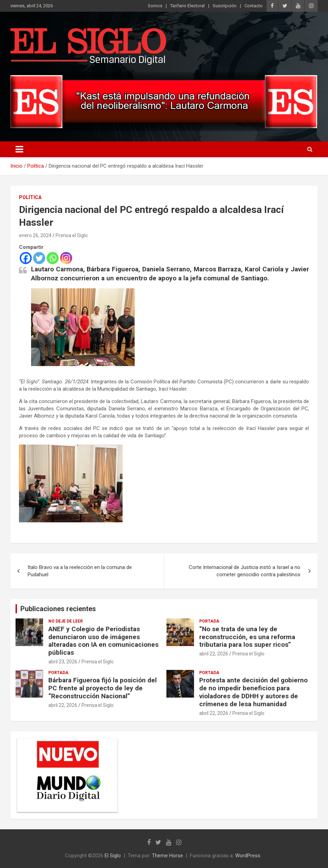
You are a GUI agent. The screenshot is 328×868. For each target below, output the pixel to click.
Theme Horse (167, 856)
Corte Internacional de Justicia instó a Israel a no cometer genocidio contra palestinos (245, 571)
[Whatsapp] (53, 258)
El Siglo (113, 856)
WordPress (248, 856)
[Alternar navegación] (19, 149)
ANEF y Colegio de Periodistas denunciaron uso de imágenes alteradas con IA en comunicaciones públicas (103, 641)
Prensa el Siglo (72, 235)
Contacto (254, 6)
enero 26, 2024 (35, 235)
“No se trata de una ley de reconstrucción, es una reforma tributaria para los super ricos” (247, 637)
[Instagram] (66, 258)
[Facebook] (26, 258)
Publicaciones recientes (58, 609)
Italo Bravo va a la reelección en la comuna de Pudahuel (80, 571)
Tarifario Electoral (187, 6)
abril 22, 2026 (214, 654)
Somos (155, 6)
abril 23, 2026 (63, 662)
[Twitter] (39, 258)
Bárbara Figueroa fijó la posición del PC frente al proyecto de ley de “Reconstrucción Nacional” (103, 688)
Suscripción (225, 6)
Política (30, 197)
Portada (209, 621)
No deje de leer (66, 621)
